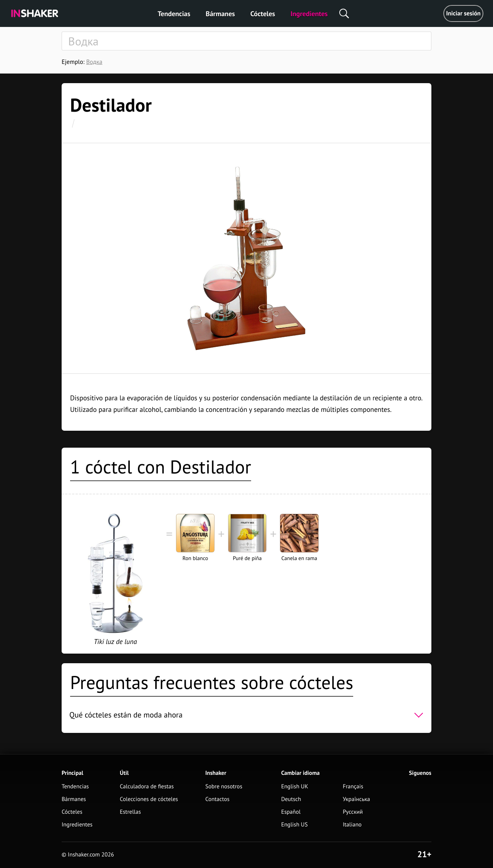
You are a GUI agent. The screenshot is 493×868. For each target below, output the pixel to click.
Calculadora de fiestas (147, 787)
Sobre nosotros (224, 787)
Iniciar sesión (463, 13)
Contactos (217, 799)
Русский (353, 812)
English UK (295, 787)
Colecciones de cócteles (149, 799)
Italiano (352, 825)
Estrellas (130, 812)
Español (291, 812)
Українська (356, 799)
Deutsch (291, 799)
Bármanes (220, 14)
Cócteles (263, 14)
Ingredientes (309, 14)
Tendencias (174, 14)
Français (353, 787)
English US (294, 825)
